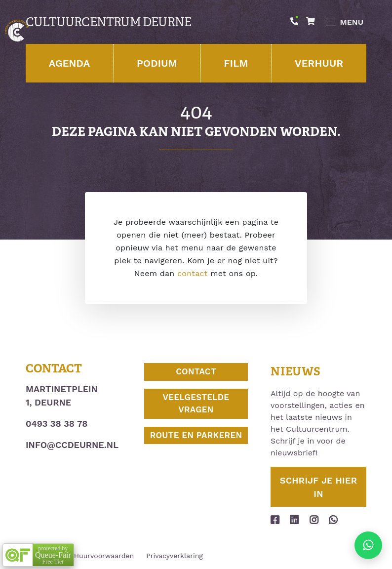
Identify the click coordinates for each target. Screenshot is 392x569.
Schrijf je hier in (318, 487)
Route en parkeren (196, 435)
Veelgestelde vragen (196, 404)
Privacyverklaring (175, 556)
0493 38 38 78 (57, 424)
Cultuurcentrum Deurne (108, 22)
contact (192, 273)
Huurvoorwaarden (104, 556)
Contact (196, 371)
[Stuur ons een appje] (368, 545)
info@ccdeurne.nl (72, 445)
